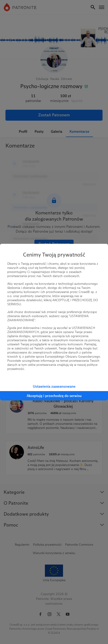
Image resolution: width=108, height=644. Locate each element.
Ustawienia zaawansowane (54, 386)
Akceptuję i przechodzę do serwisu (54, 396)
